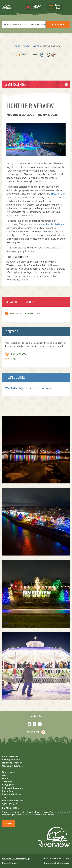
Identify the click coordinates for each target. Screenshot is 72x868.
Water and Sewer (11, 804)
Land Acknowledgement (13, 859)
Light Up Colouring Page (22, 314)
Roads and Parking (11, 794)
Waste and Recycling (13, 801)
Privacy (14, 863)
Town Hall (7, 782)
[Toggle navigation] (55, 7)
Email (13, 359)
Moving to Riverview (12, 763)
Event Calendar (15, 84)
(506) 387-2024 (19, 354)
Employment (8, 772)
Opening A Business (12, 766)
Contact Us (36, 716)
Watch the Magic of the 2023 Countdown (28, 388)
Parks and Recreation (13, 788)
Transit (6, 798)
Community (8, 785)
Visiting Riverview (11, 760)
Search (58, 25)
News (5, 775)
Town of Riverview (21, 46)
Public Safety (9, 791)
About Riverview (10, 757)
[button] (36, 450)
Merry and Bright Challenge (50, 225)
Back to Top (33, 732)
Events (36, 46)
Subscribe (8, 823)
